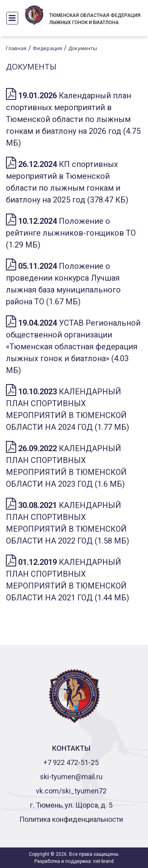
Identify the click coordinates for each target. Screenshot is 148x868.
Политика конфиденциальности (71, 819)
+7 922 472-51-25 (71, 762)
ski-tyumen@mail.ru (71, 777)
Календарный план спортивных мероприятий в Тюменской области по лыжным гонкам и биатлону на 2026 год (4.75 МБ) (73, 119)
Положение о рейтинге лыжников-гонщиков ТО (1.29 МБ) (71, 233)
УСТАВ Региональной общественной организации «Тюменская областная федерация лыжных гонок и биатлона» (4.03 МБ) (73, 347)
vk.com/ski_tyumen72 (71, 791)
